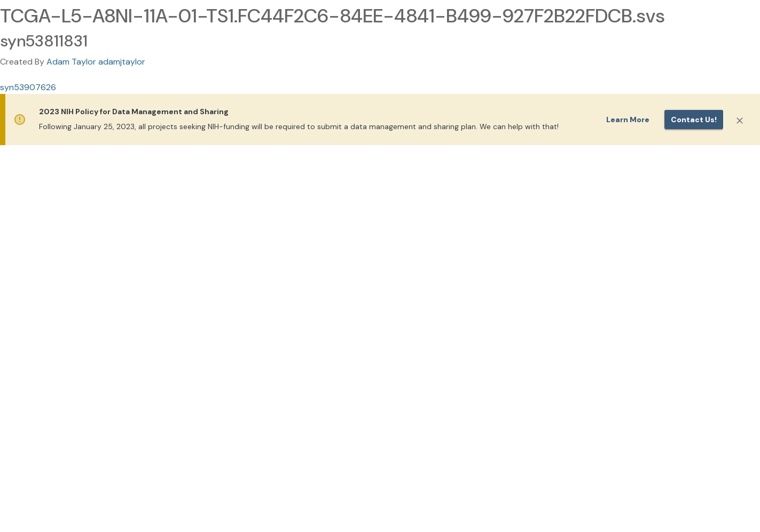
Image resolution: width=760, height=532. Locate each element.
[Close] (740, 121)
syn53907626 (28, 87)
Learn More (628, 120)
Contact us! (694, 120)
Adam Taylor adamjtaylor (96, 62)
